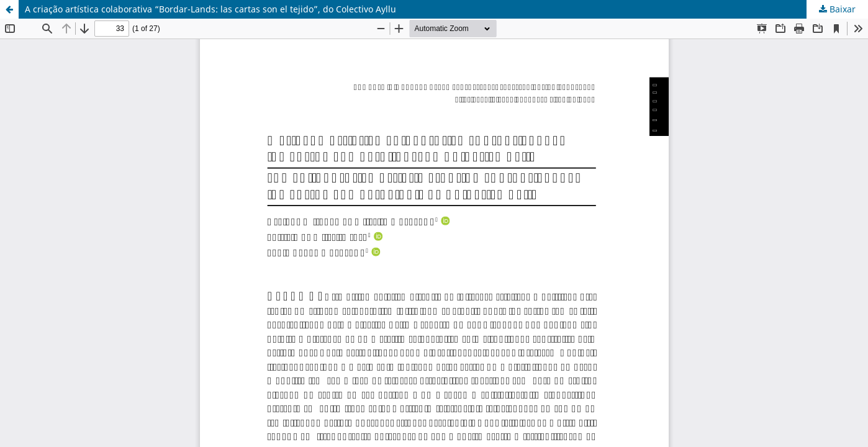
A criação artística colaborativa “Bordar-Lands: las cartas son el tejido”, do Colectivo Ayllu (210, 9)
